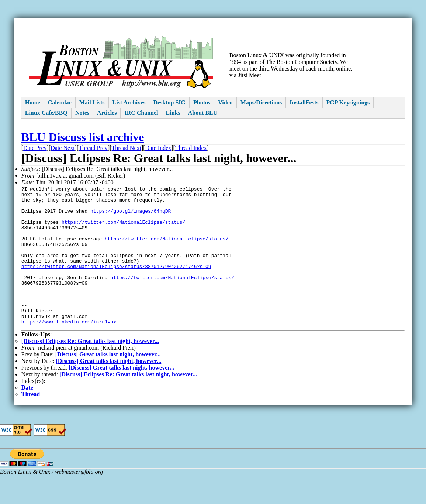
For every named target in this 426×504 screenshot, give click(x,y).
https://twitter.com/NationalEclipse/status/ (123, 230)
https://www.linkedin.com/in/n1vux (69, 349)
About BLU (203, 113)
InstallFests (304, 102)
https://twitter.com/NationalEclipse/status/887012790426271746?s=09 (116, 283)
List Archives (129, 102)
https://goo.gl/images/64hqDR (131, 216)
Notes (82, 113)
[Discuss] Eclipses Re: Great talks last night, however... (90, 370)
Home (33, 102)
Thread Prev (93, 148)
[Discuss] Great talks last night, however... (108, 383)
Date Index (158, 148)
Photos (202, 102)
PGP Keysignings (348, 102)
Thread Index (191, 148)
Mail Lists (92, 102)
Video (225, 102)
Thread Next (127, 148)
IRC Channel (141, 113)
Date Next (63, 148)
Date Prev (35, 148)
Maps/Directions (261, 102)
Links (173, 113)
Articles (107, 113)
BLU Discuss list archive (83, 137)
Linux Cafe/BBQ (46, 113)
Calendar (60, 102)
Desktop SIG (169, 102)
